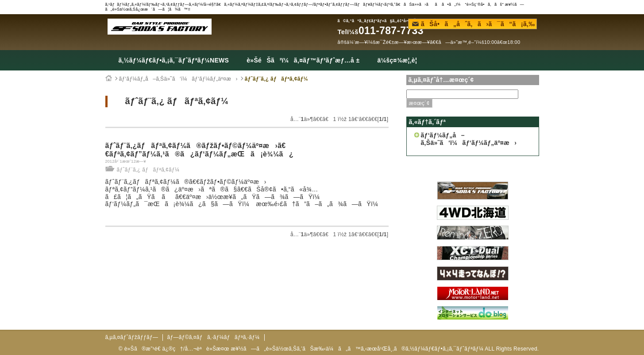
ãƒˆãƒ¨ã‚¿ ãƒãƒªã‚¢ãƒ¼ (276, 79)
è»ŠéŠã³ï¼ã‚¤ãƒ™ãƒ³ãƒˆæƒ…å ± (303, 60)
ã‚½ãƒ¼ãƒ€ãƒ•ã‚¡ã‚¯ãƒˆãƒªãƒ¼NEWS (174, 60)
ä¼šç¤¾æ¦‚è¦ (399, 60)
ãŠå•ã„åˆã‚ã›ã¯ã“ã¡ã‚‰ (474, 24)
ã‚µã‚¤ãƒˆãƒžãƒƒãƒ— (132, 337)
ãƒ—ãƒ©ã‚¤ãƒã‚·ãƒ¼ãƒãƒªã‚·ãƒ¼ (213, 337)
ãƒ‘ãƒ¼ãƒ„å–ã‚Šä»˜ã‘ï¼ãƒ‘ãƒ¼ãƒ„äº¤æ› (178, 79)
